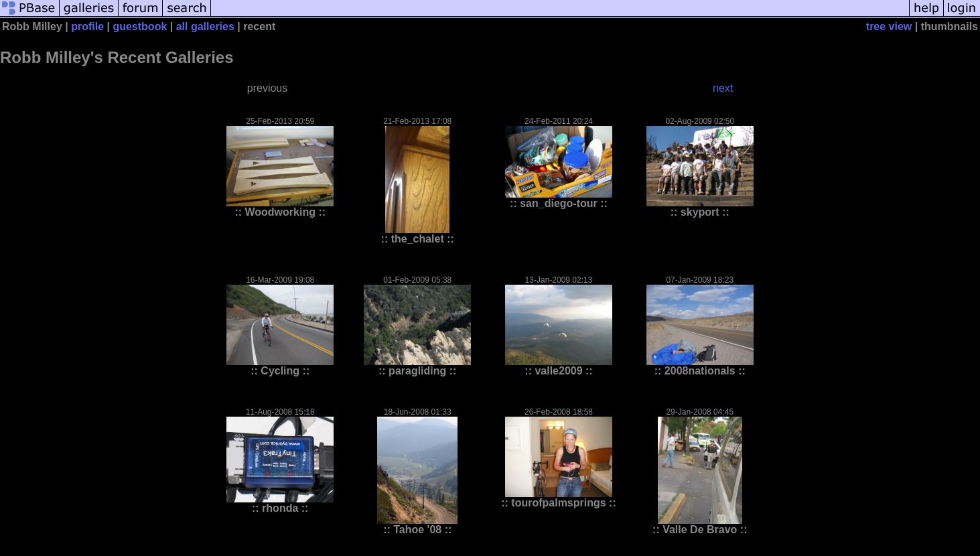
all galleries (205, 26)
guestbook (140, 26)
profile (87, 26)
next (723, 88)
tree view (889, 26)
